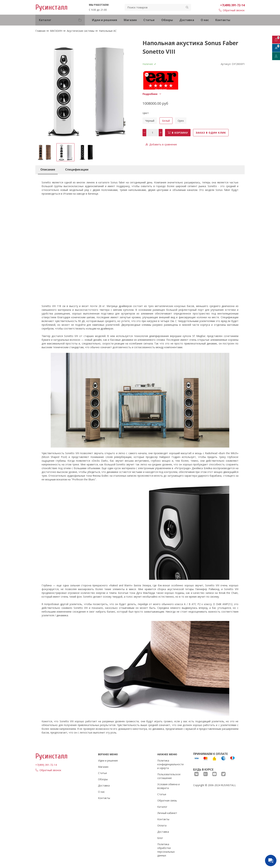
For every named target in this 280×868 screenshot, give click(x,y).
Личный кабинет (167, 813)
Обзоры (167, 20)
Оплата (162, 825)
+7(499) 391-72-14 (232, 5)
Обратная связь (167, 800)
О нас (205, 20)
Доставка (187, 20)
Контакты (223, 20)
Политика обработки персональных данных (166, 850)
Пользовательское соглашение (169, 776)
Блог (160, 838)
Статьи (149, 20)
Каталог (162, 807)
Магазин (130, 20)
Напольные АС (108, 31)
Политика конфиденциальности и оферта (170, 764)
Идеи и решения (105, 20)
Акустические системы (81, 31)
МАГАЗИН (56, 31)
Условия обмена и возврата (168, 786)
